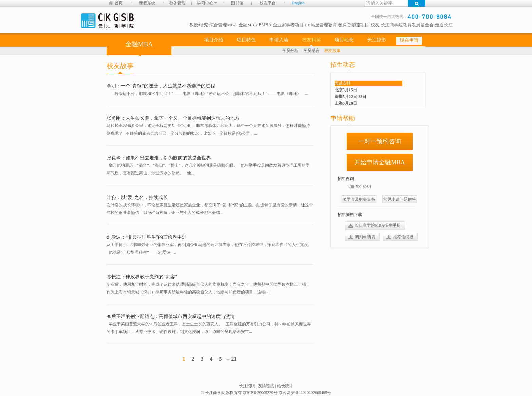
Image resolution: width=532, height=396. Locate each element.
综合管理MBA (223, 25)
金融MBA (248, 25)
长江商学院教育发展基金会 (407, 25)
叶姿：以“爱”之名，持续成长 (137, 197)
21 (234, 359)
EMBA (265, 25)
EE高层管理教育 (321, 25)
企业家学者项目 (288, 25)
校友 (375, 25)
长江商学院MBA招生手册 (377, 225)
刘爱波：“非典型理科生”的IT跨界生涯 (147, 237)
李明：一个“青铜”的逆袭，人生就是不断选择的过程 (161, 86)
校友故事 (332, 51)
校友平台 (268, 3)
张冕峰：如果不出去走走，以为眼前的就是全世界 (159, 158)
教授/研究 (199, 25)
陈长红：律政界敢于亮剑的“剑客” (142, 277)
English (298, 3)
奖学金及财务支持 (359, 199)
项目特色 (246, 40)
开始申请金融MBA (379, 162)
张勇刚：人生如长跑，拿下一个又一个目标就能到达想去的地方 (173, 118)
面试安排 (343, 83)
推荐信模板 (403, 237)
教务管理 (177, 3)
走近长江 (444, 25)
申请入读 (279, 40)
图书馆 (237, 3)
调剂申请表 (365, 237)
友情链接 (266, 386)
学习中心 (207, 3)
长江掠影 (377, 40)
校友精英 (311, 40)
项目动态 (344, 40)
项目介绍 (214, 40)
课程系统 (147, 3)
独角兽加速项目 (354, 25)
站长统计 (285, 386)
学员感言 (311, 51)
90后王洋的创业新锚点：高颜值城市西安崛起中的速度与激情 (171, 316)
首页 (119, 3)
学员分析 (290, 51)
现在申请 (409, 40)
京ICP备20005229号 (260, 393)
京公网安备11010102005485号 (305, 393)
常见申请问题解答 (400, 199)
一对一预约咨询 (380, 141)
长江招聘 (247, 386)
